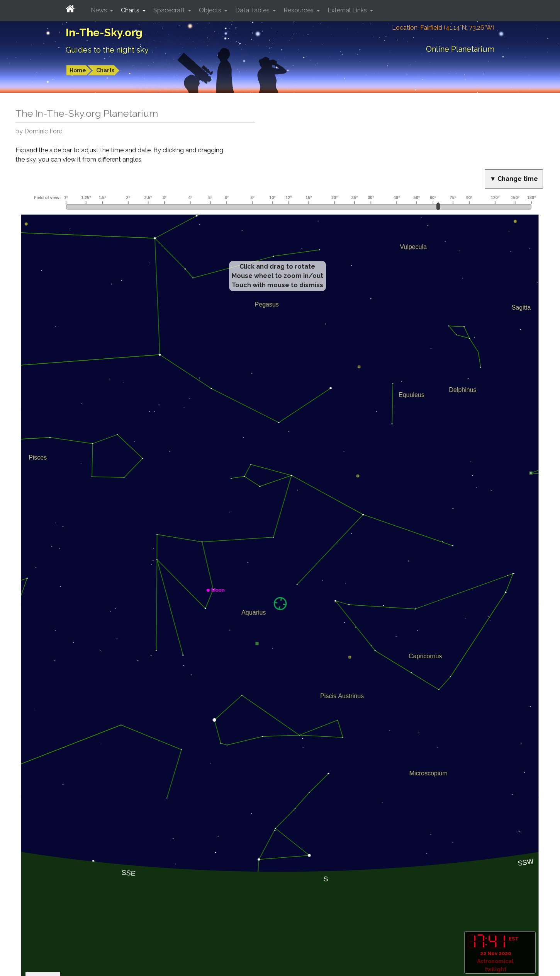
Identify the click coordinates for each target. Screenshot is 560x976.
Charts (105, 70)
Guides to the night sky (107, 50)
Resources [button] (299, 10)
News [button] (100, 10)
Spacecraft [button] (170, 10)
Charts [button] (131, 10)
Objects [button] (211, 10)
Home (78, 70)
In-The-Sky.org (104, 33)
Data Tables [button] (253, 10)
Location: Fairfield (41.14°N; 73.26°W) (443, 28)
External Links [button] (348, 10)
